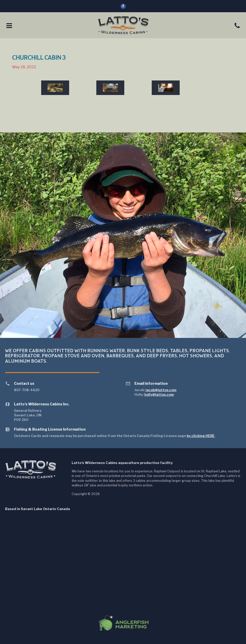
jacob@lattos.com (161, 390)
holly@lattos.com (159, 394)
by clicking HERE (201, 436)
